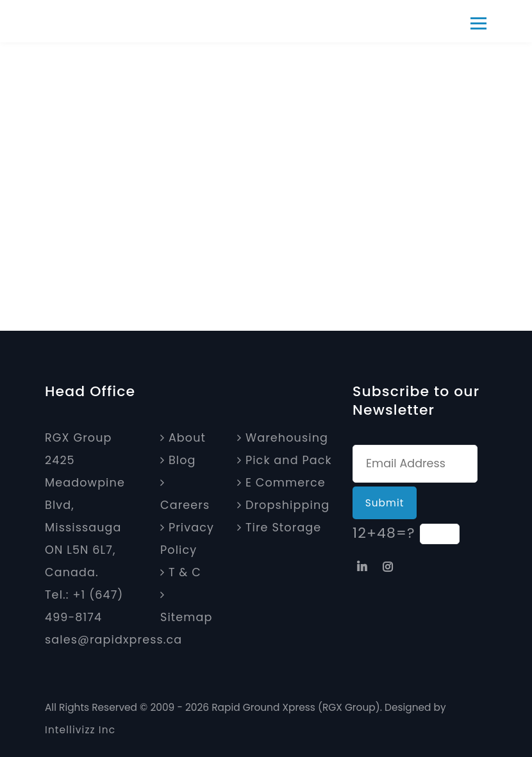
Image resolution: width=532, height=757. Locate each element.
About (183, 438)
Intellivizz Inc (80, 730)
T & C (181, 572)
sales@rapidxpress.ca (113, 640)
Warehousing (283, 438)
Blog (178, 460)
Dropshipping (283, 505)
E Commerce (281, 483)
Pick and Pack (285, 460)
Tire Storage (279, 528)
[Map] (51, 662)
